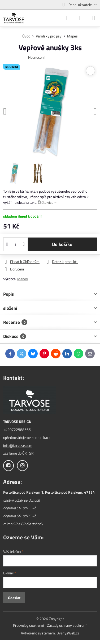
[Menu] (94, 18)
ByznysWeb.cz (68, 633)
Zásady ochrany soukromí (67, 625)
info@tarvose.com (18, 445)
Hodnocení (36, 57)
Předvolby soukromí (28, 625)
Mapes (23, 279)
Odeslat (14, 598)
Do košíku (62, 244)
